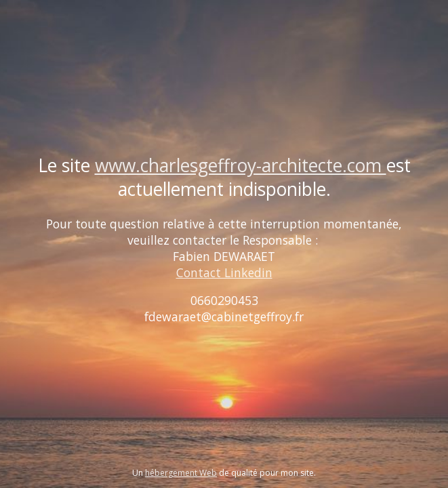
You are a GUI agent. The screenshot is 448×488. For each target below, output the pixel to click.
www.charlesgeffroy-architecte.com (241, 165)
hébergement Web (181, 473)
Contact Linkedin (224, 272)
